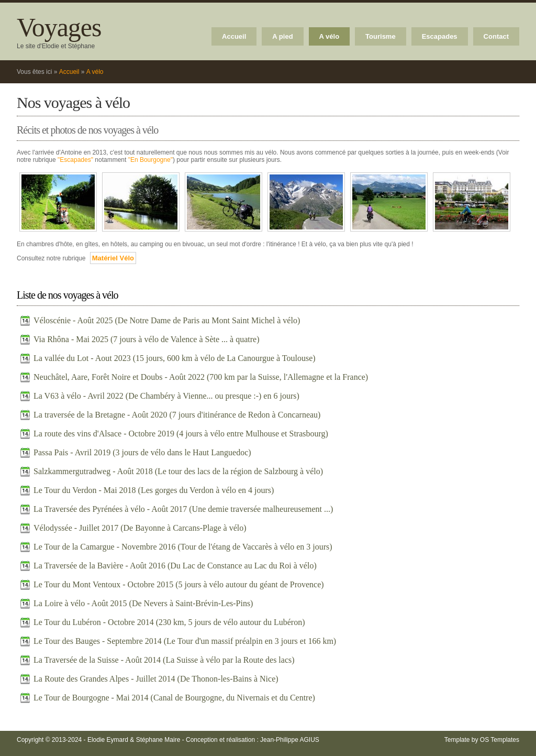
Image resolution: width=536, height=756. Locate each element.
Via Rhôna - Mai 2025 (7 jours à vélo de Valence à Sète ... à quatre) (147, 339)
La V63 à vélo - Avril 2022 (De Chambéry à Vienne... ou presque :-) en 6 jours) (166, 396)
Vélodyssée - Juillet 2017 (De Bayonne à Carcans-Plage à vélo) (140, 528)
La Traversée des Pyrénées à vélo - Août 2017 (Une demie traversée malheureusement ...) (183, 509)
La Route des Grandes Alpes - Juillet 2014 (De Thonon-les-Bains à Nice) (156, 679)
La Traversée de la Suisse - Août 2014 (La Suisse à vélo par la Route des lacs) (164, 660)
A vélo (330, 36)
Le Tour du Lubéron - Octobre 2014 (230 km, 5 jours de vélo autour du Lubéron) (169, 622)
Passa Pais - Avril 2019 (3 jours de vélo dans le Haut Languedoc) (142, 452)
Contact (496, 36)
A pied (282, 36)
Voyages (59, 27)
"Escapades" (75, 160)
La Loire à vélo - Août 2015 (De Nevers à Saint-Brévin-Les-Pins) (143, 603)
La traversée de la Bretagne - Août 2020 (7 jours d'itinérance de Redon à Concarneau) (177, 415)
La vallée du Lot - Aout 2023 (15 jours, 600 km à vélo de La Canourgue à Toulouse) (175, 358)
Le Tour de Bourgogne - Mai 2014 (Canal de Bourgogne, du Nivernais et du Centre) (174, 698)
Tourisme (381, 36)
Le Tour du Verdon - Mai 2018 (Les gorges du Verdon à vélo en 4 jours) (154, 490)
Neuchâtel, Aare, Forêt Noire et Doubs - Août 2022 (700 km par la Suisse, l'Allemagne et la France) (201, 377)
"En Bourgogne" (150, 160)
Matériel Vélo (113, 258)
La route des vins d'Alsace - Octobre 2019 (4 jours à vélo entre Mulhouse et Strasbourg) (181, 434)
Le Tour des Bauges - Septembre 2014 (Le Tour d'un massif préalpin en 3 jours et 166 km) (185, 641)
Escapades (440, 36)
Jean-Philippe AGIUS (290, 740)
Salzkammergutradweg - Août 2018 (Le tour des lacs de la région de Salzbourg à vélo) (178, 471)
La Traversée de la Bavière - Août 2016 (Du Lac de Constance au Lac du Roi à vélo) (175, 566)
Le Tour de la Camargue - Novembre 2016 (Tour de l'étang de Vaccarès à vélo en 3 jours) (183, 547)
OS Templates (500, 740)
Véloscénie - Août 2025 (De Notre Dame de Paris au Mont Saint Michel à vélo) (167, 320)
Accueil (234, 36)
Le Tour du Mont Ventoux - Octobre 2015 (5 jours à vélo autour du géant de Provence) (179, 584)
